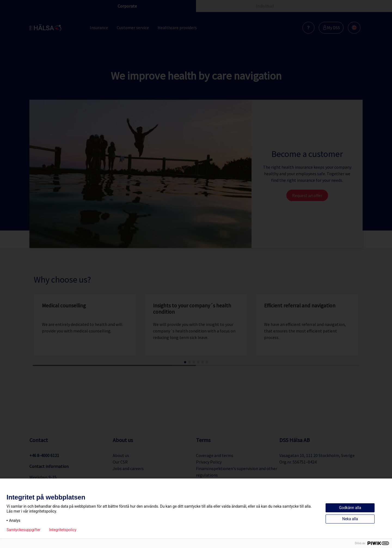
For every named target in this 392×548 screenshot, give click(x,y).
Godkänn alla (350, 508)
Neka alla (350, 519)
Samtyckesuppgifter (24, 530)
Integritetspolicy (63, 530)
